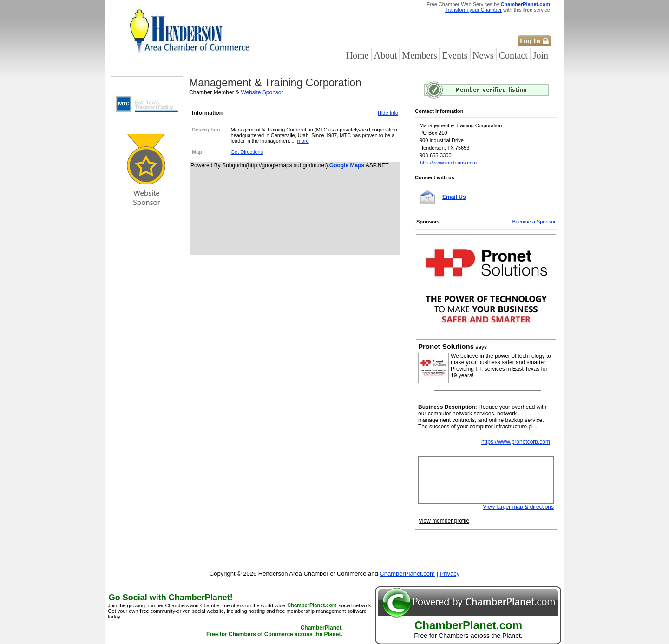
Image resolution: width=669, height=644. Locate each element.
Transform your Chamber (473, 10)
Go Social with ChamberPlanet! (171, 598)
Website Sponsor (262, 92)
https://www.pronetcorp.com (516, 442)
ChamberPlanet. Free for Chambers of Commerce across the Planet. (275, 631)
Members (420, 55)
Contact (513, 55)
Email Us (454, 197)
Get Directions (247, 152)
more (303, 141)
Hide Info (388, 113)
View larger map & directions (518, 507)
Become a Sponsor (534, 222)
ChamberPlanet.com (525, 4)
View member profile (444, 521)
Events (455, 55)
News (483, 55)
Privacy (450, 574)
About (385, 55)
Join (541, 55)
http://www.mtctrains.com (448, 163)
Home (357, 55)
